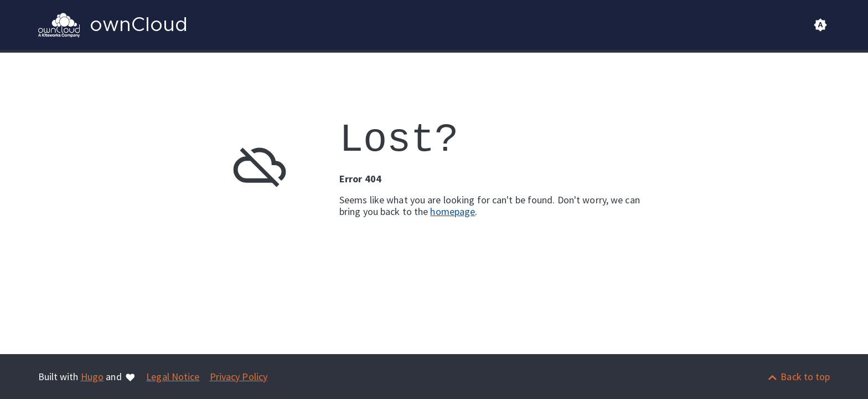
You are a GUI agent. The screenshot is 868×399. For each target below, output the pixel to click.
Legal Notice (173, 377)
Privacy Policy (239, 377)
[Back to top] (798, 377)
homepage (453, 211)
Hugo (92, 377)
